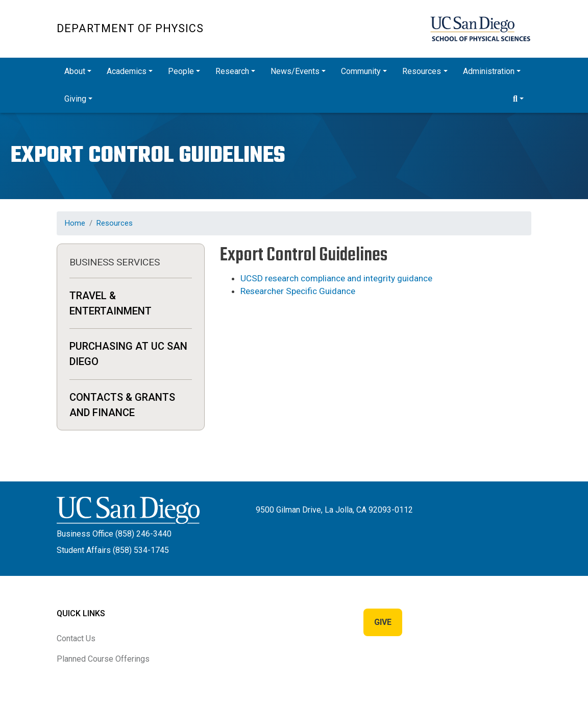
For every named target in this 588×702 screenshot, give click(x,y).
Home (75, 223)
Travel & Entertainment (111, 303)
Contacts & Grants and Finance (122, 405)
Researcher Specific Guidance (298, 291)
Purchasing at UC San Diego (128, 354)
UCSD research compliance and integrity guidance (336, 278)
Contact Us (76, 638)
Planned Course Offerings (103, 659)
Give (383, 622)
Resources (115, 223)
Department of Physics (130, 28)
